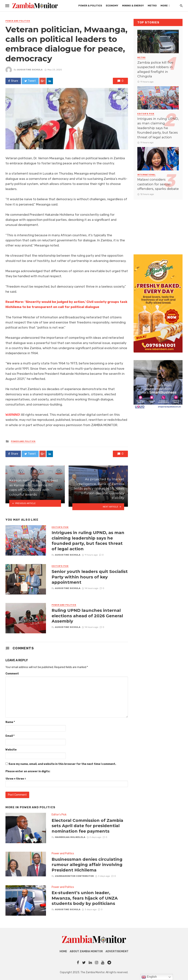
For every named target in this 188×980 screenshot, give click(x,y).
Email (10, 736)
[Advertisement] (158, 223)
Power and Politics (18, 21)
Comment (12, 674)
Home (63, 951)
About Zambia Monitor (86, 951)
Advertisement (117, 951)
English (149, 977)
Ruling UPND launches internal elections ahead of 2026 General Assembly (87, 616)
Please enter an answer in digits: (28, 771)
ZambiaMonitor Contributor (74, 876)
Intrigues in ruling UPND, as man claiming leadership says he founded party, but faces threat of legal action (88, 541)
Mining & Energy (133, 6)
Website (11, 750)
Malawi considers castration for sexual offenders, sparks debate (158, 184)
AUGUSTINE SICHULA (30, 70)
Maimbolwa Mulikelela (70, 837)
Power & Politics (90, 6)
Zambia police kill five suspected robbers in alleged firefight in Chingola (155, 69)
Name (10, 722)
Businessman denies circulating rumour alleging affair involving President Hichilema (87, 865)
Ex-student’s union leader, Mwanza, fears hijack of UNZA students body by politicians (85, 898)
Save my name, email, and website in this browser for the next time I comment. (62, 764)
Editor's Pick (60, 527)
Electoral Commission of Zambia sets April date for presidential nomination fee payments (87, 826)
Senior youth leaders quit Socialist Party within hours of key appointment (90, 577)
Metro (152, 6)
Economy (112, 6)
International (146, 175)
